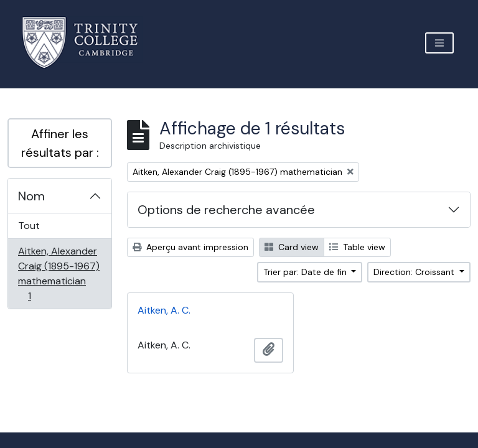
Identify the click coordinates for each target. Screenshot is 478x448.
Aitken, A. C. (164, 310)
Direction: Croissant (415, 272)
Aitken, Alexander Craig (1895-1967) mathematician (59, 273)
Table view (357, 247)
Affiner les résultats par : (60, 143)
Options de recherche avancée (226, 210)
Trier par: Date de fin (306, 272)
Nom (31, 196)
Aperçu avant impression (190, 247)
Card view (292, 247)
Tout (29, 226)
